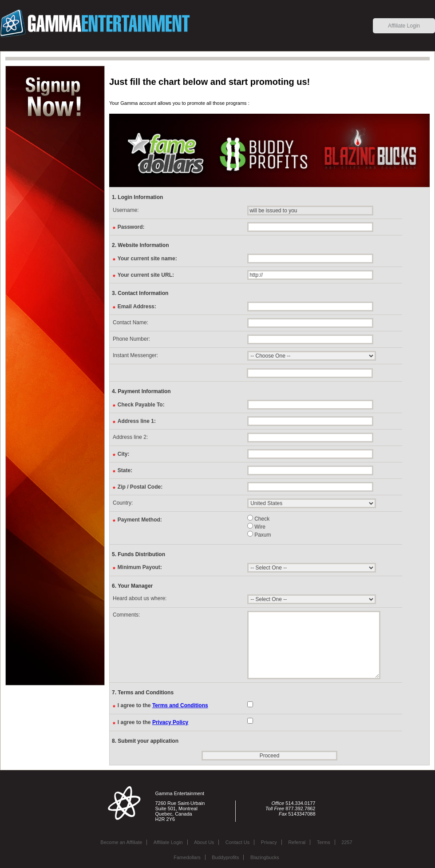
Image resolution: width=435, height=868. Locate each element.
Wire (256, 526)
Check (258, 518)
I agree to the (163, 705)
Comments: (126, 615)
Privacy (269, 842)
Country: (123, 503)
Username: (126, 210)
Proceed (270, 756)
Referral (297, 842)
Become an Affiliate (121, 842)
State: (125, 470)
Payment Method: (140, 520)
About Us (204, 842)
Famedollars (187, 857)
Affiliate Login (404, 26)
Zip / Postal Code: (140, 487)
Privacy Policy (170, 722)
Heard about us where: (140, 598)
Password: (131, 227)
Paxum (259, 534)
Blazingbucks (265, 857)
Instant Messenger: (135, 355)
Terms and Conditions (180, 705)
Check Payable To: (141, 404)
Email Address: (137, 306)
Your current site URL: (146, 275)
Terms (324, 842)
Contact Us (237, 842)
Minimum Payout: (140, 567)
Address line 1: (137, 421)
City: (124, 454)
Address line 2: (130, 437)
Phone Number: (131, 339)
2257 (347, 842)
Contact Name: (130, 323)
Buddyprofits (225, 857)
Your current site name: (147, 258)
